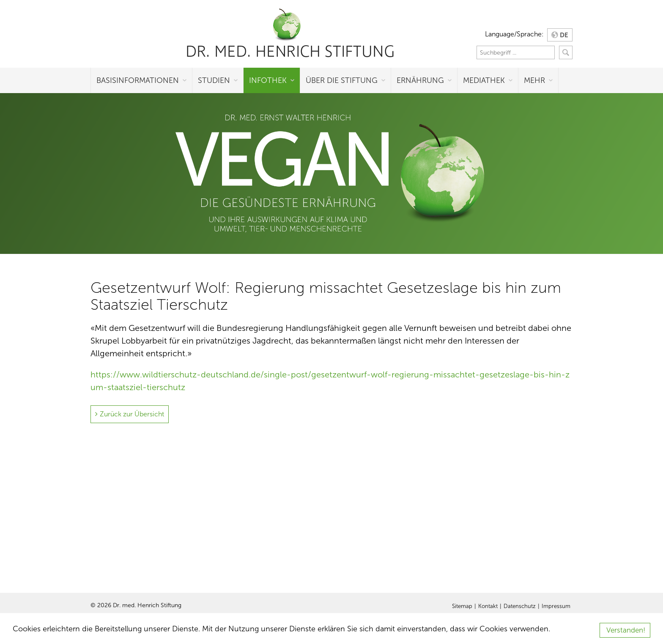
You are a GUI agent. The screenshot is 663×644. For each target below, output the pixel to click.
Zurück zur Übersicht (132, 414)
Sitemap (462, 606)
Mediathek (484, 80)
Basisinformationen (138, 80)
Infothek (268, 80)
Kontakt (488, 606)
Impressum (556, 606)
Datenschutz (520, 606)
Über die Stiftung (342, 80)
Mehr (534, 80)
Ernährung (420, 80)
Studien (214, 80)
